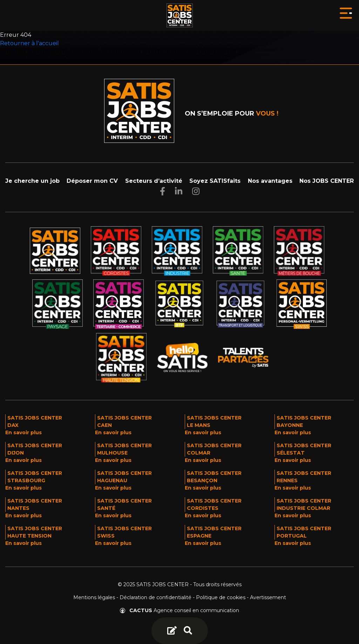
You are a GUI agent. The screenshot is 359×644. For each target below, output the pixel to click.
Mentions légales (94, 597)
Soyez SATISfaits (215, 181)
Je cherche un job (32, 181)
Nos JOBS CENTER (327, 181)
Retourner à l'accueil (29, 43)
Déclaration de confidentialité (155, 597)
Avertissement (268, 597)
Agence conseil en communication (179, 610)
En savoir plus (23, 432)
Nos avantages (270, 181)
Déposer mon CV (92, 181)
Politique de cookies (221, 597)
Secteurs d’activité (154, 181)
